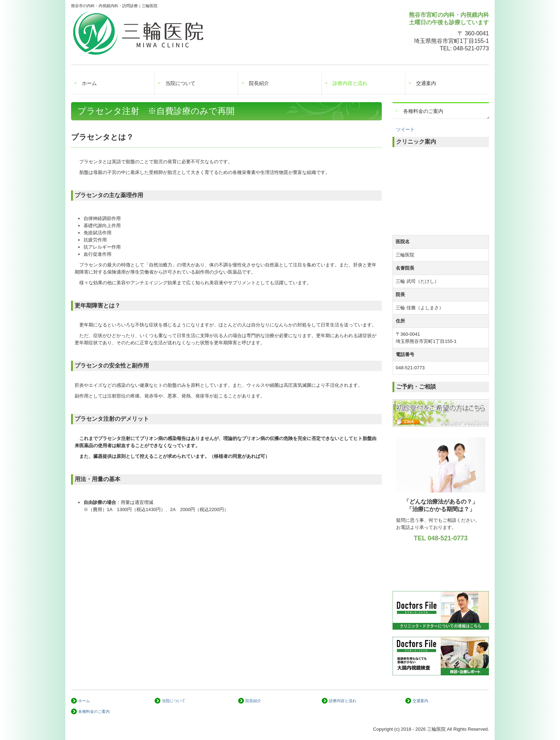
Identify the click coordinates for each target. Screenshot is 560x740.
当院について (180, 83)
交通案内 (426, 83)
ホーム (89, 83)
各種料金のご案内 (423, 111)
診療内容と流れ (350, 83)
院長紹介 (259, 83)
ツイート (405, 129)
